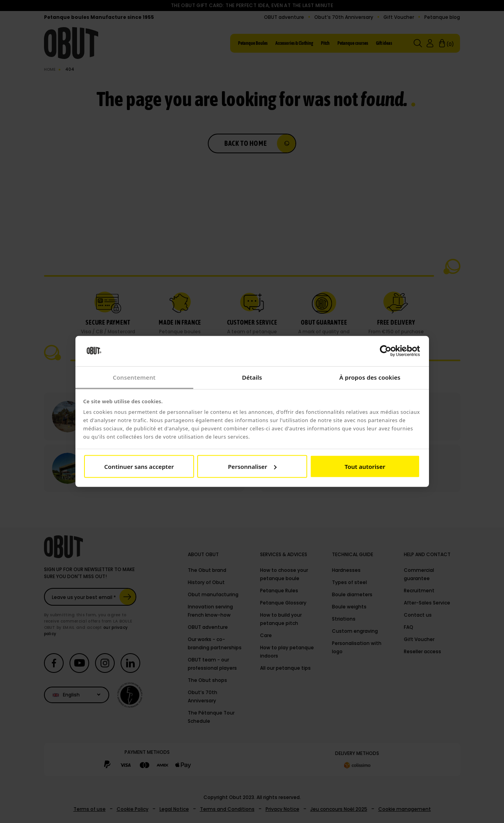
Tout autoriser (365, 467)
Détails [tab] (252, 377)
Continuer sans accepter (139, 467)
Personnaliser (252, 467)
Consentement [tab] (134, 377)
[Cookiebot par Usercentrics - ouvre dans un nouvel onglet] (386, 351)
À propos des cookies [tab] (370, 377)
